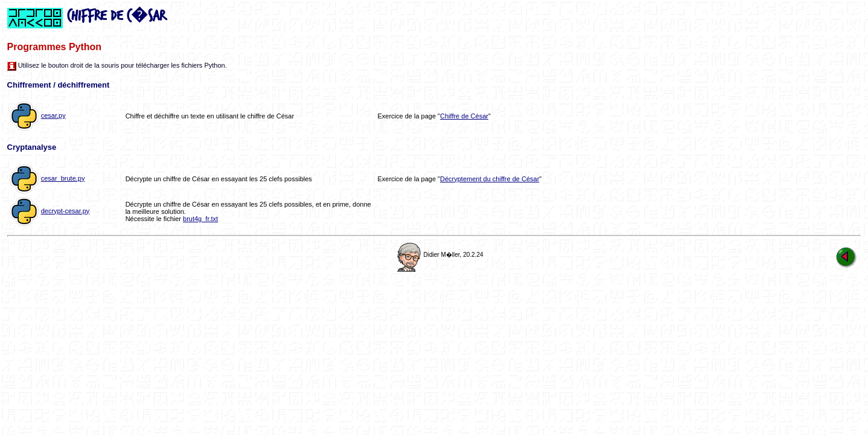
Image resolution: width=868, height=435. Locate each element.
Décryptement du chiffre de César (490, 179)
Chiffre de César (464, 116)
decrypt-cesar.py (65, 211)
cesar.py (53, 115)
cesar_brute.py (63, 178)
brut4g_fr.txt (200, 219)
